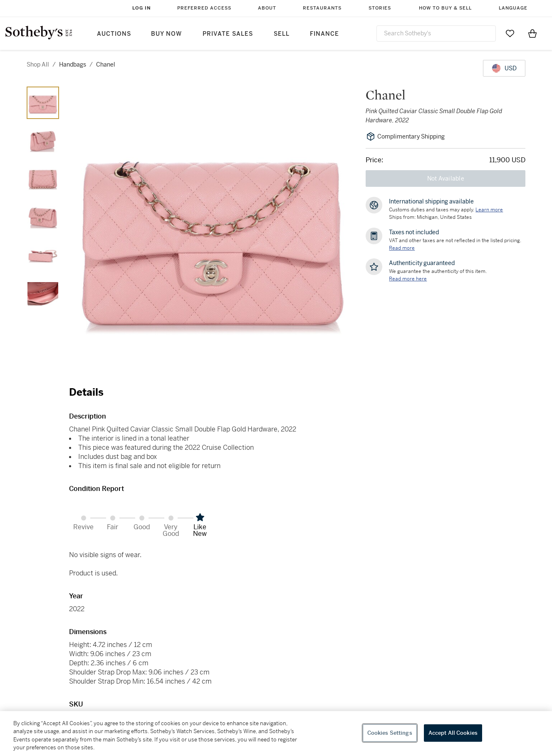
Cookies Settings (390, 733)
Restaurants (322, 8)
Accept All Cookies (453, 733)
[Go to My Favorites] (510, 33)
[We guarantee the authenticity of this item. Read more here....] (408, 279)
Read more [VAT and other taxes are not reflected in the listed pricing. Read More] (402, 248)
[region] (276, 734)
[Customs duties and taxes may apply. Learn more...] (489, 210)
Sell (282, 34)
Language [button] (513, 8)
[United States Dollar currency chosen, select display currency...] (504, 68)
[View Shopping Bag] (532, 33)
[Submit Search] (486, 33)
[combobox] (436, 33)
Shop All (38, 64)
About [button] (267, 8)
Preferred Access (204, 8)
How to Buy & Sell (445, 8)
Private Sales (228, 34)
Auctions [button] (114, 34)
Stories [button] (380, 8)
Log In (142, 8)
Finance (324, 34)
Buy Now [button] (166, 34)
